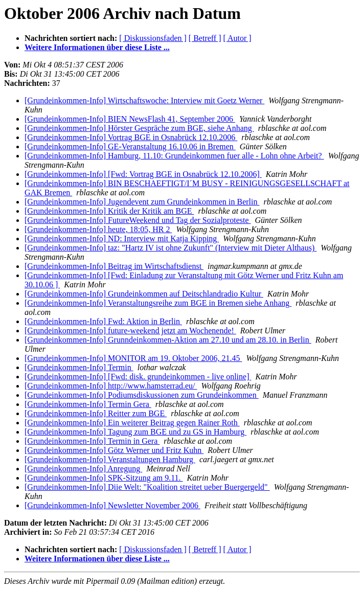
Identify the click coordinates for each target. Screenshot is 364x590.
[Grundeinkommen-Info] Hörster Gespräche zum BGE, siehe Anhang (139, 128)
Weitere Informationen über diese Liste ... (97, 47)
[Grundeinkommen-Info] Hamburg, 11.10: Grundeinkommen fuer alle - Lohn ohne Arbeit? (174, 156)
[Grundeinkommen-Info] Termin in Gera (92, 441)
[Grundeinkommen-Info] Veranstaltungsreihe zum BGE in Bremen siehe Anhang (158, 303)
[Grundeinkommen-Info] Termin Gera (88, 404)
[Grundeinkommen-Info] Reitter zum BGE (96, 413)
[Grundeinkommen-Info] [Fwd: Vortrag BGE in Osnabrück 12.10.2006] (143, 174)
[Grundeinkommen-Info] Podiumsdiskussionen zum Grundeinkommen (142, 395)
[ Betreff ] (205, 38)
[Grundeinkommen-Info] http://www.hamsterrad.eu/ (111, 386)
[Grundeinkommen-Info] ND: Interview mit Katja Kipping (122, 239)
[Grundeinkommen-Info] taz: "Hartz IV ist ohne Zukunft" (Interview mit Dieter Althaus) (170, 248)
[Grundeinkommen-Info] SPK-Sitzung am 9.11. (104, 478)
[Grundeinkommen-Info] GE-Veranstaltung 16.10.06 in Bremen (130, 146)
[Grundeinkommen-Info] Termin (79, 367)
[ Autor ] (237, 38)
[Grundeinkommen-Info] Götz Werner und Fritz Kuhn (114, 450)
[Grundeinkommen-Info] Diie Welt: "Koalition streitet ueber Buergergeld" (147, 487)
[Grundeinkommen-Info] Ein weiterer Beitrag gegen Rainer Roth (132, 423)
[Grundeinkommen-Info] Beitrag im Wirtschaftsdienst (114, 266)
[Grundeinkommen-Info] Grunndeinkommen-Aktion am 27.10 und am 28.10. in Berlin (168, 340)
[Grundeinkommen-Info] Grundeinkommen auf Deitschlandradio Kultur (144, 294)
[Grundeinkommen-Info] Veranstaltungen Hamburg (110, 459)
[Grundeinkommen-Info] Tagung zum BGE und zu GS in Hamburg (135, 432)
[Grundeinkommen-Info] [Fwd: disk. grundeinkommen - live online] (138, 377)
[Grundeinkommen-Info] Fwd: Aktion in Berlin (103, 321)
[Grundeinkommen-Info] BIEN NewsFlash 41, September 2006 (130, 119)
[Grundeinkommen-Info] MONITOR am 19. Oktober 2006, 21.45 (133, 358)
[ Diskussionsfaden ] (153, 38)
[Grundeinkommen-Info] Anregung (83, 469)
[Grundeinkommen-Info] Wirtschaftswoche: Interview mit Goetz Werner (144, 100)
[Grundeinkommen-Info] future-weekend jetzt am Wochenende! (130, 331)
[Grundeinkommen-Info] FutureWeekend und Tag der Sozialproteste (138, 220)
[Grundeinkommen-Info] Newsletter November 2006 (112, 505)
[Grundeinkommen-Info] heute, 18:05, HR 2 (98, 229)
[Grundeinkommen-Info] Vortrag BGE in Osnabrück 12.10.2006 (131, 137)
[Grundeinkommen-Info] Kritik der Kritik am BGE (109, 211)
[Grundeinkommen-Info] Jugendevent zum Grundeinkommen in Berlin (142, 202)
